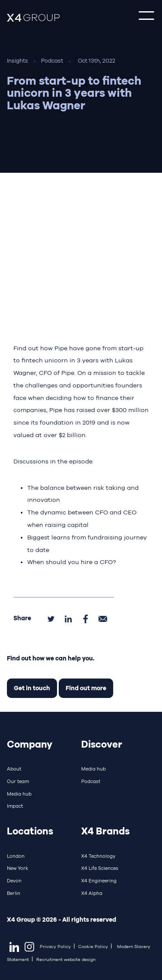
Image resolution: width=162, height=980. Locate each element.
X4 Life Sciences (100, 868)
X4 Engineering (99, 881)
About (14, 769)
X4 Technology (98, 856)
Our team (18, 781)
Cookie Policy (93, 947)
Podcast (91, 781)
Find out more (86, 688)
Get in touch (32, 688)
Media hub (19, 794)
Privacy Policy (55, 947)
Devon (14, 881)
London (16, 856)
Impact (15, 806)
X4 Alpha (92, 893)
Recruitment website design (66, 959)
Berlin (14, 893)
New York (17, 868)
